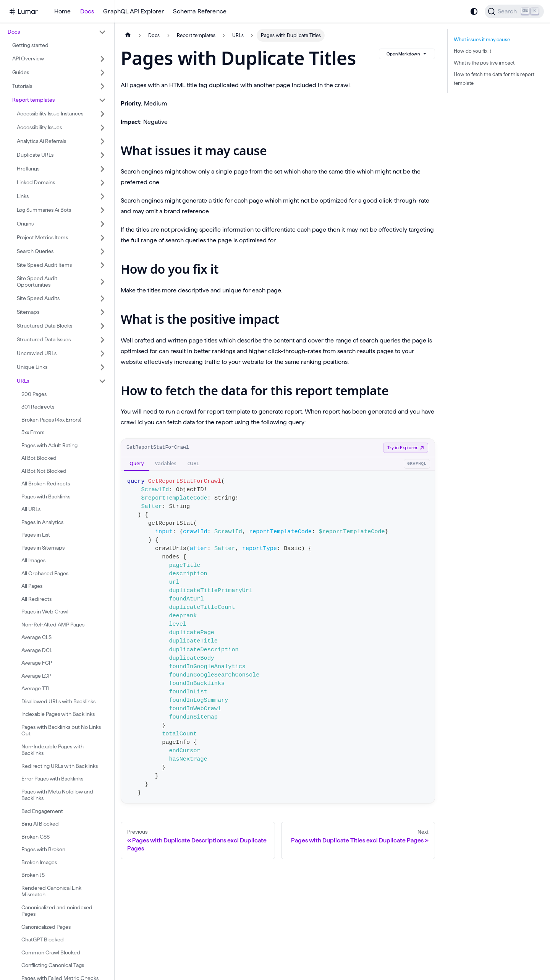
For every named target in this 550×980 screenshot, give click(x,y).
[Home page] (128, 35)
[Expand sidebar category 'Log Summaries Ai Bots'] (102, 210)
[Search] (514, 11)
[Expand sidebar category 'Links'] (102, 196)
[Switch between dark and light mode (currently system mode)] (474, 11)
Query (137, 463)
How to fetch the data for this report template (494, 78)
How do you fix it (472, 51)
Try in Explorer (406, 447)
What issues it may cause (482, 39)
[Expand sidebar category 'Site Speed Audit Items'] (102, 265)
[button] (57, 32)
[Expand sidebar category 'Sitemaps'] (102, 312)
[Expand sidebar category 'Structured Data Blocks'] (102, 326)
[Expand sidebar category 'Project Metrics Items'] (102, 238)
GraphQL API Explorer (133, 11)
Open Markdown (407, 54)
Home (63, 11)
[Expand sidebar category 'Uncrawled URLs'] (102, 354)
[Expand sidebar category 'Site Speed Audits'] (102, 299)
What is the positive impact (484, 63)
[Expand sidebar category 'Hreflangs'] (102, 169)
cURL (193, 463)
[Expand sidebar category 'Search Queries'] (102, 251)
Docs (87, 11)
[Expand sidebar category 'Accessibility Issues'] (102, 128)
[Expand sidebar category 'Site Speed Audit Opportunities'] (102, 282)
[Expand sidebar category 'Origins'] (102, 224)
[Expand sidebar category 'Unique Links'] (102, 367)
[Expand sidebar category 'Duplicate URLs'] (102, 155)
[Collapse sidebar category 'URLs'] (102, 381)
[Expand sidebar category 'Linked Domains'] (102, 183)
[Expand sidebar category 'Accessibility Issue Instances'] (102, 114)
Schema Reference (200, 11)
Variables (166, 463)
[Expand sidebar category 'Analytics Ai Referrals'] (102, 141)
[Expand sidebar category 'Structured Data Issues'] (102, 340)
